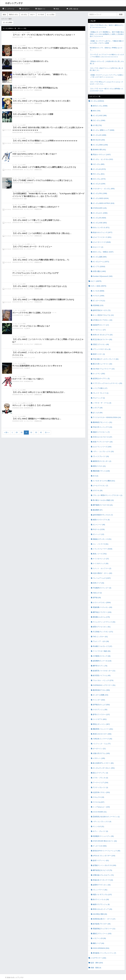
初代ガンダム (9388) (100, 106)
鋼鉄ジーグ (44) (98, 943)
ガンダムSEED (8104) (101, 198)
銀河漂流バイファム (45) (102, 675)
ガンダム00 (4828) (99, 218)
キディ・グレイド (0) (100, 831)
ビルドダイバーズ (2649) (102, 242)
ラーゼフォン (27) (99, 330)
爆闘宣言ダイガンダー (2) (102, 461)
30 (22, 432)
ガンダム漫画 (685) (100, 257)
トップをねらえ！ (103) (101, 807)
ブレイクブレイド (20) (101, 456)
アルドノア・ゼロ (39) (101, 641)
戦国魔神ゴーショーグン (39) (103, 836)
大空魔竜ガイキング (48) (102, 656)
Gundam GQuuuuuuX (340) (103, 276)
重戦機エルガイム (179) (101, 617)
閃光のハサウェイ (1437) (102, 155)
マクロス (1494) (98, 296)
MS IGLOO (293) (99, 140)
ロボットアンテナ (14, 3)
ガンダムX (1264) (99, 184)
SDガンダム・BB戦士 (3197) (103, 252)
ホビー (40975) (96, 281)
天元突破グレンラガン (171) (103, 632)
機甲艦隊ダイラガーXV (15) (103, 505)
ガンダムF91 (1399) (100, 193)
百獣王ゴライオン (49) (101, 344)
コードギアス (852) (100, 719)
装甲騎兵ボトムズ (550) (101, 705)
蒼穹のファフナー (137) (101, 714)
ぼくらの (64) (98, 413)
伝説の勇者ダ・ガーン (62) (102, 573)
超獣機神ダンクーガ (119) (102, 661)
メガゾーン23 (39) (99, 938)
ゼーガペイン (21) (99, 749)
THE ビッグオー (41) (100, 637)
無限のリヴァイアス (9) (101, 520)
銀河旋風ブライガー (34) (102, 924)
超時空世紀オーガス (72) (102, 310)
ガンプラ (33, 178)
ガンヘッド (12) (98, 534)
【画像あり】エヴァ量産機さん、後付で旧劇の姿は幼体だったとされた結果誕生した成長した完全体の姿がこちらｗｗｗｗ (107, 34)
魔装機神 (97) (98, 510)
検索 (121, 14)
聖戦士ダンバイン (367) (101, 724)
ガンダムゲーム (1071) (101, 262)
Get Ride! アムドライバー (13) (104, 369)
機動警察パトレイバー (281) (103, 729)
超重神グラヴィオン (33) (102, 885)
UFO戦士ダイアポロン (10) (102, 320)
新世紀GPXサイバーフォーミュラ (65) (106, 851)
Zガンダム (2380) (99, 120)
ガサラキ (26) (98, 490)
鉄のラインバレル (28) (101, 899)
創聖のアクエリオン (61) (102, 627)
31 (26, 432)
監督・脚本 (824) (97, 963)
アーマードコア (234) (100, 783)
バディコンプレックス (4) (102, 822)
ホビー (32, 15)
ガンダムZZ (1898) (99, 135)
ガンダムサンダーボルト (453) (104, 768)
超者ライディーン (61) (101, 860)
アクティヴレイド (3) (100, 787)
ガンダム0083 (8, 23)
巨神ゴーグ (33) (98, 583)
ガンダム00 (43, 72)
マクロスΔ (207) (99, 802)
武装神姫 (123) (98, 305)
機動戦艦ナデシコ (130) (101, 471)
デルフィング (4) (99, 398)
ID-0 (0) (95, 476)
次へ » (47, 432)
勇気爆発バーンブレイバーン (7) (104, 953)
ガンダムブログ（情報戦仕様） (33, 50)
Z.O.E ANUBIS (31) (100, 812)
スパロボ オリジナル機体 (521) (104, 481)
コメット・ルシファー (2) (102, 568)
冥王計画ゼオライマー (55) (102, 339)
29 (17, 432)
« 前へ (6, 432)
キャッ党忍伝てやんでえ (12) (103, 315)
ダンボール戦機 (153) (100, 695)
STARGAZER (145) (100, 208)
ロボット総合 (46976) (98, 286)
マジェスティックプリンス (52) (104, 622)
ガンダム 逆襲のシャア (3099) (104, 130)
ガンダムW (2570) (99, 169)
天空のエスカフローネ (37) (102, 437)
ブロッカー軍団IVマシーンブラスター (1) (108, 495)
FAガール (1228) (99, 529)
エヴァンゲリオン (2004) (102, 602)
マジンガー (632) (99, 700)
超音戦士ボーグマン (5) (101, 378)
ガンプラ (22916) (99, 267)
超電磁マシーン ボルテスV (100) (104, 865)
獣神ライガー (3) (99, 354)
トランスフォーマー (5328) (102, 549)
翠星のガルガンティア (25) (102, 909)
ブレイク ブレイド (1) (101, 393)
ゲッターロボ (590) (100, 846)
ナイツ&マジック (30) (101, 563)
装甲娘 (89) (97, 598)
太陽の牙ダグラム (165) (101, 753)
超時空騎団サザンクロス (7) (103, 515)
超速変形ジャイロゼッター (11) (104, 671)
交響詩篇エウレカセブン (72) (103, 875)
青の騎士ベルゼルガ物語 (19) (103, 500)
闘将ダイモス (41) (99, 466)
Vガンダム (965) (99, 164)
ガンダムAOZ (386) (100, 116)
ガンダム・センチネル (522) (103, 159)
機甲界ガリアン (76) (100, 666)
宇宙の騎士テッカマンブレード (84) (106, 359)
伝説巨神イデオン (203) (101, 792)
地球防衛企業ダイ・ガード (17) (104, 919)
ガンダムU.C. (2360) (100, 213)
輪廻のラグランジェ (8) (101, 904)
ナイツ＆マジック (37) (101, 559)
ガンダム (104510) (97, 101)
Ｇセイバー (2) (98, 247)
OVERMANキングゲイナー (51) (104, 685)
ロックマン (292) (99, 374)
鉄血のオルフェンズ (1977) (102, 232)
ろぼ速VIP (27, 64)
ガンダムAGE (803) (100, 223)
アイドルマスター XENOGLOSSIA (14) (107, 417)
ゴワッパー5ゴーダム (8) (102, 349)
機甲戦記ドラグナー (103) (102, 612)
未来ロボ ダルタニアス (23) (103, 335)
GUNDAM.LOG (28, 117)
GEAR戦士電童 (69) (100, 914)
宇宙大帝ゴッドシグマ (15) (102, 427)
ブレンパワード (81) (100, 890)
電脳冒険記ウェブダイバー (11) (104, 929)
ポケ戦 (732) (97, 125)
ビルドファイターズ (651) (102, 237)
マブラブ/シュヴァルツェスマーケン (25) (107, 383)
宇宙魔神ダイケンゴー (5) (102, 588)
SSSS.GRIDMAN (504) (101, 948)
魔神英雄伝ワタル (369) (101, 690)
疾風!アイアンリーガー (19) (103, 442)
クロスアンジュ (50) (100, 710)
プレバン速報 (28, 37)
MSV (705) (97, 111)
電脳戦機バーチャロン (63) (102, 607)
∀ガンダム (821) (99, 174)
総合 (4, 15)
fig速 (25, 199)
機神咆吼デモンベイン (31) (102, 422)
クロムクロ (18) (98, 797)
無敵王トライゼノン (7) (101, 432)
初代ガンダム (14, 15)
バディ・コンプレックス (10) (103, 451)
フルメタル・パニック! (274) (103, 680)
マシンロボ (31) (98, 826)
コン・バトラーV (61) (101, 544)
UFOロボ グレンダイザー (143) (104, 856)
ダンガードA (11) (99, 301)
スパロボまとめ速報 (30, 77)
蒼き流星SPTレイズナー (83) (103, 763)
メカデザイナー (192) (98, 958)
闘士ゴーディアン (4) (100, 773)
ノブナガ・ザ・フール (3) (102, 403)
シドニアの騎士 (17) (100, 388)
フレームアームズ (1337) (102, 578)
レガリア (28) (98, 408)
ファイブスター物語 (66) (102, 651)
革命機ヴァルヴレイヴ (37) (102, 646)
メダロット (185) (99, 758)
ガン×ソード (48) (99, 525)
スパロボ (41, 15)
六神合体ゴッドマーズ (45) (102, 739)
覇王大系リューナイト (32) (102, 364)
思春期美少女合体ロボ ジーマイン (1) (106, 817)
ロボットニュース (29, 275)
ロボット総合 (27, 72)
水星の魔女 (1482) (99, 271)
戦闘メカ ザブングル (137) (102, 895)
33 (36, 432)
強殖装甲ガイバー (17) (101, 325)
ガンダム (24, 15)
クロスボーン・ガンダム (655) (104, 189)
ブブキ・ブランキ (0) (100, 778)
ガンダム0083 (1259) (100, 145)
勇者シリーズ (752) (100, 554)
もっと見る (51, 15)
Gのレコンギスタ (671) (101, 227)
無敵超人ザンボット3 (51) (102, 539)
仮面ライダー (42, 191)
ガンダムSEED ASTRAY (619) (104, 203)
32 (31, 432)
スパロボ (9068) (98, 291)
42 (41, 432)
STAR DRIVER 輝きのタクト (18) (105, 841)
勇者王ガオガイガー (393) (102, 734)
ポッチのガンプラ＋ (30, 249)
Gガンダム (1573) (99, 179)
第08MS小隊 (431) (99, 150)
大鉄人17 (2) (97, 593)
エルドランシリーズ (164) (102, 447)
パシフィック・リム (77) (102, 744)
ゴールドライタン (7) (100, 486)
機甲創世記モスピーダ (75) (102, 870)
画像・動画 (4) (96, 968)
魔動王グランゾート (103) (102, 934)
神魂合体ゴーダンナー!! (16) (103, 880)
